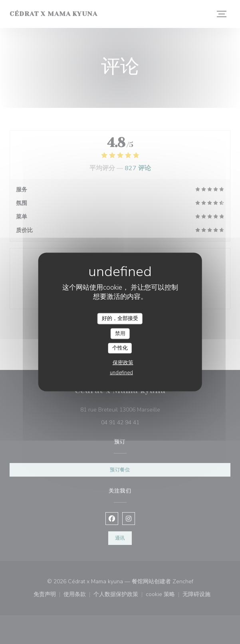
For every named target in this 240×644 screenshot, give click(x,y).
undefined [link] (121, 372)
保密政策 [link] (123, 362)
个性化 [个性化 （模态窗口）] (120, 348)
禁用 (120, 333)
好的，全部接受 (120, 318)
